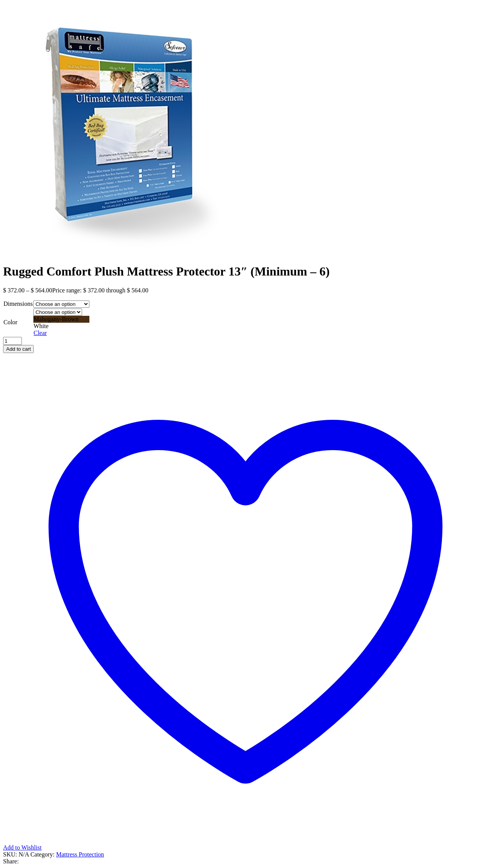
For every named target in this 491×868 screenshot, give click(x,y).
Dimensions (18, 304)
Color (10, 322)
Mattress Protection (80, 854)
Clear (40, 333)
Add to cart (18, 349)
